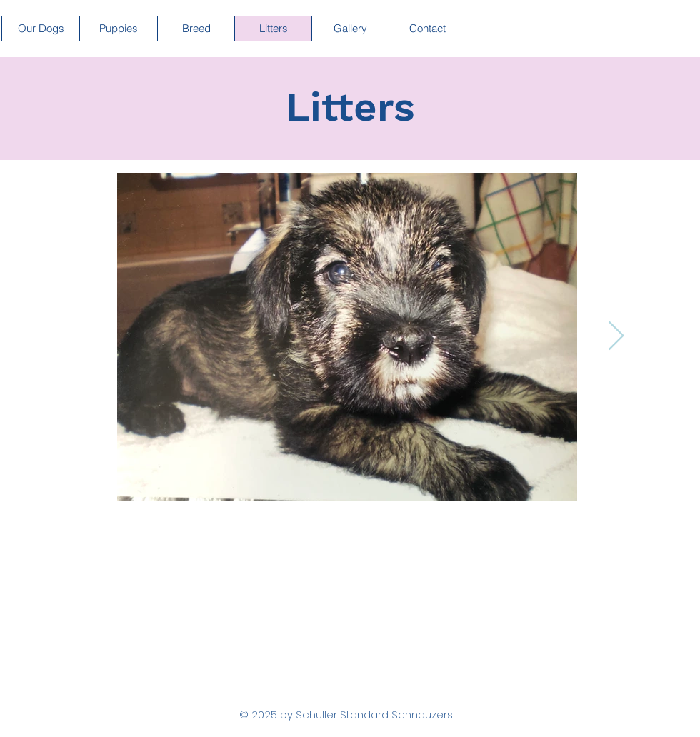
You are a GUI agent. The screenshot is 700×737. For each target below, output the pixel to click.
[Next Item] (616, 337)
